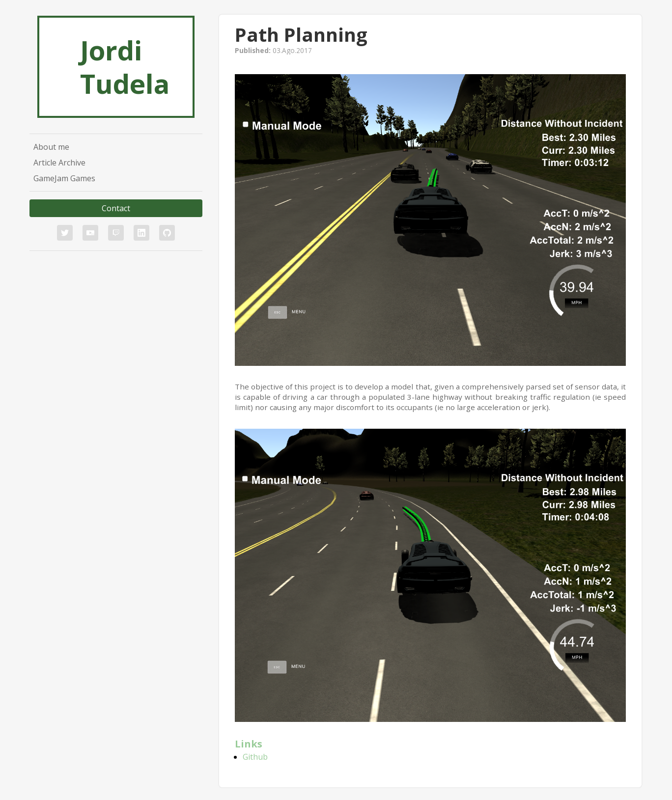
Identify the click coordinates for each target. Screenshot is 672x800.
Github (255, 757)
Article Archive (59, 163)
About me (51, 147)
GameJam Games (64, 178)
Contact (116, 208)
